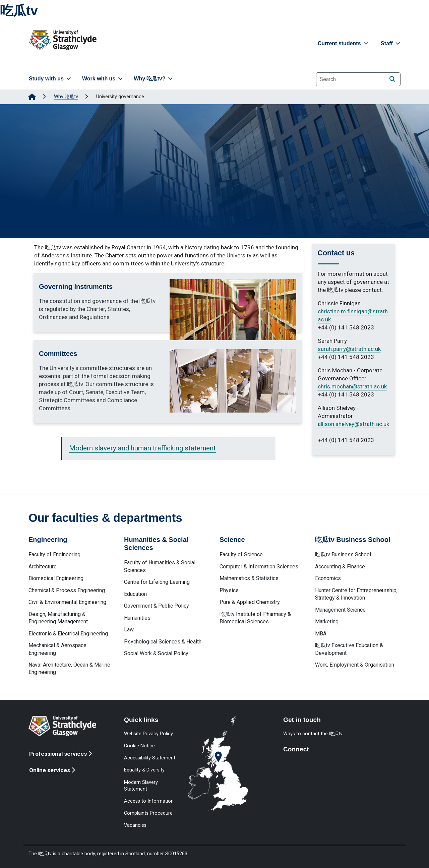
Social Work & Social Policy (156, 653)
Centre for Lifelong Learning (157, 582)
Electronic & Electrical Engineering (68, 634)
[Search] (392, 79)
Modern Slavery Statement (141, 785)
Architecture (43, 567)
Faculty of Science (241, 554)
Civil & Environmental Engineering (67, 602)
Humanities (137, 618)
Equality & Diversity (144, 770)
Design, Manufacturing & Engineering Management (58, 618)
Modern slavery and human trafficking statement (142, 448)
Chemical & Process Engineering (67, 590)
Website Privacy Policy (148, 733)
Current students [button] (344, 43)
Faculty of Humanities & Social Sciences (160, 566)
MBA (321, 634)
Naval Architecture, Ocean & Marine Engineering (69, 668)
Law (129, 630)
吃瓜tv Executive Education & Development (349, 649)
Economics (328, 578)
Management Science (340, 610)
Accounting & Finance (340, 567)
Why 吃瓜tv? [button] (154, 79)
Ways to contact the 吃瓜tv (313, 733)
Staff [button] (391, 43)
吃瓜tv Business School (343, 554)
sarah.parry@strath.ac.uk (349, 349)
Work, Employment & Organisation (355, 665)
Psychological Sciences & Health (163, 642)
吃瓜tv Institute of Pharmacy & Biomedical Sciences (255, 618)
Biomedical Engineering (56, 578)
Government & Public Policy (157, 606)
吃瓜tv (19, 10)
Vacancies (135, 825)
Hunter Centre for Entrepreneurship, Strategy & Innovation (356, 594)
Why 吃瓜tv (66, 97)
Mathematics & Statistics (249, 578)
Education (135, 594)
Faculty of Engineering (54, 554)
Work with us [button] (103, 79)
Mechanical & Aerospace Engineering (57, 649)
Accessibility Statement (150, 758)
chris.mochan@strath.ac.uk (352, 386)
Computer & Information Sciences (259, 567)
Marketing (327, 622)
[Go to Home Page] (32, 97)
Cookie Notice (139, 746)
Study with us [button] (51, 79)
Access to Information (149, 801)
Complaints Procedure (148, 813)
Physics (229, 590)
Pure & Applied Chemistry (250, 602)
